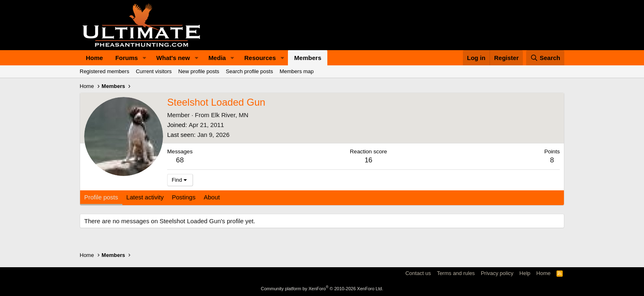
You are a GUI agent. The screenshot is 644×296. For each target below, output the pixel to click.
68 (180, 160)
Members (308, 58)
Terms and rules (456, 273)
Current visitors (154, 71)
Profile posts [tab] (101, 197)
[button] (145, 58)
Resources (260, 58)
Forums (127, 58)
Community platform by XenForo (322, 289)
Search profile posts (250, 71)
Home (94, 58)
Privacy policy (497, 273)
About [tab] (212, 197)
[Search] (545, 58)
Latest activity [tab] (145, 197)
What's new (173, 58)
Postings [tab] (184, 197)
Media (217, 58)
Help (525, 273)
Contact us (418, 273)
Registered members (105, 71)
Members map (297, 71)
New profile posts (199, 71)
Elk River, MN (230, 115)
